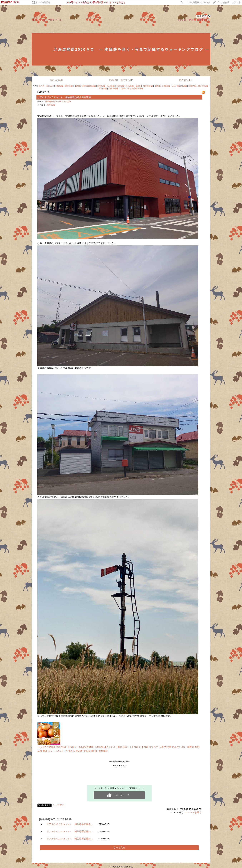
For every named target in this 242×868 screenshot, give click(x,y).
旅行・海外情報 (43, 3)
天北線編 (130, 86)
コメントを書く (193, 812)
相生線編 (101, 86)
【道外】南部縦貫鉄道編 (85, 86)
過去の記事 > (186, 80)
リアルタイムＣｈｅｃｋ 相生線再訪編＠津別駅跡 (64, 97)
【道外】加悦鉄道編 (144, 86)
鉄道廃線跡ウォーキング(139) (58, 101)
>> (199, 3)
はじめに (50, 86)
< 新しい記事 (56, 80)
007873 (202, 16)
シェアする (58, 805)
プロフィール (55, 20)
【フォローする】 (186, 20)
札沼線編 (111, 86)
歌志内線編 (182, 86)
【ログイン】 (203, 20)
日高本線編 (113, 88)
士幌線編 (59, 86)
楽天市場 (236, 3)
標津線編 (69, 86)
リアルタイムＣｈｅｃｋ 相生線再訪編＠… (70, 824)
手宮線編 (120, 86)
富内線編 (103, 88)
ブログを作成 (223, 3)
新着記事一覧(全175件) (121, 80)
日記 (44, 20)
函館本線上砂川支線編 (198, 86)
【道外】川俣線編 (162, 86)
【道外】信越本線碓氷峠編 (131, 88)
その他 (41, 86)
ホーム (36, 20)
